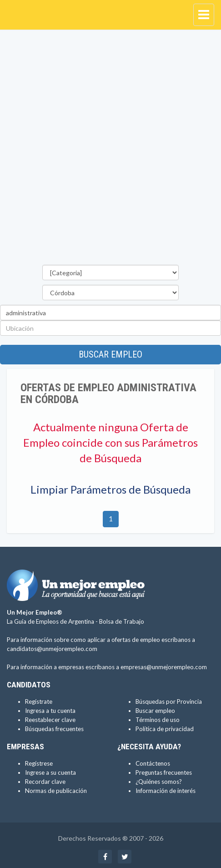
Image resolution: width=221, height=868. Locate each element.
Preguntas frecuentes (164, 772)
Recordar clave (45, 782)
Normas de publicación (56, 791)
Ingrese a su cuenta (50, 772)
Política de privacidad (165, 729)
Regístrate (39, 701)
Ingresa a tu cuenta (50, 711)
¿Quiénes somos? (159, 782)
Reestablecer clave (50, 720)
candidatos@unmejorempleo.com (52, 649)
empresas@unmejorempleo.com (164, 667)
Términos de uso (158, 720)
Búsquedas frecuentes (54, 729)
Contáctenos (153, 763)
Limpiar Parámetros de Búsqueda (110, 489)
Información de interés (166, 791)
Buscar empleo (110, 354)
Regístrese (39, 763)
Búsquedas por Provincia (169, 701)
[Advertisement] (110, 150)
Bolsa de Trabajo (122, 621)
